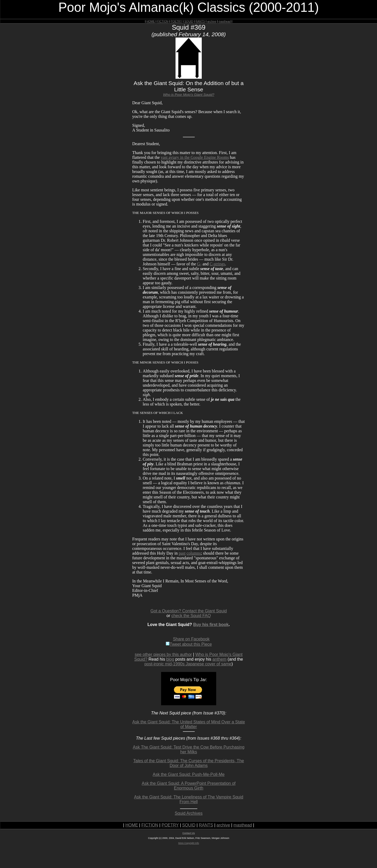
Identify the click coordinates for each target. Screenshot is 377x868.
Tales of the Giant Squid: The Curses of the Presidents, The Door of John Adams (189, 763)
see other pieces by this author (163, 654)
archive (212, 21)
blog (170, 659)
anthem (219, 659)
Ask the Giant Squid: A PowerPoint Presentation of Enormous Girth (189, 786)
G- (199, 264)
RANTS (200, 21)
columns (194, 553)
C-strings (217, 264)
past (182, 553)
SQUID (189, 21)
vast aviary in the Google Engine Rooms (195, 157)
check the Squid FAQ (191, 616)
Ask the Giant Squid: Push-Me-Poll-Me (189, 774)
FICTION (163, 21)
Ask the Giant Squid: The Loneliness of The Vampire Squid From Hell (189, 799)
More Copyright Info (188, 843)
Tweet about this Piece (189, 644)
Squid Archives (189, 813)
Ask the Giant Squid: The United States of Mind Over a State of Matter (188, 724)
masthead (225, 21)
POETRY (176, 21)
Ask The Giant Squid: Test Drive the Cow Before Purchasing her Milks (188, 749)
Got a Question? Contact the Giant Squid (189, 611)
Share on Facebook (191, 639)
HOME (151, 21)
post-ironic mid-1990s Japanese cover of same (188, 664)
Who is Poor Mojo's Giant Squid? (188, 95)
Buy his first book (211, 625)
